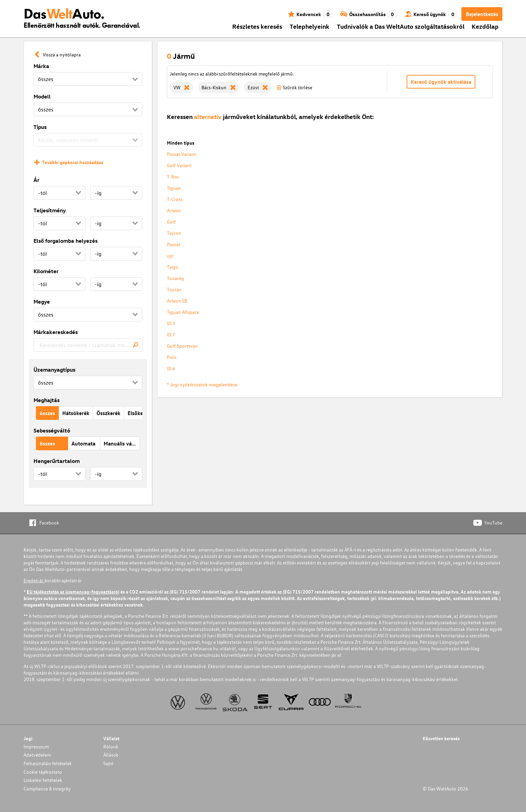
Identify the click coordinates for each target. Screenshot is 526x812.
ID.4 (171, 368)
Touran (174, 289)
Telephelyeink (310, 26)
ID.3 (171, 323)
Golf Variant (179, 165)
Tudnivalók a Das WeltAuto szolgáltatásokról (401, 26)
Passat (174, 244)
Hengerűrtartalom (57, 461)
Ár (36, 180)
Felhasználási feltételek (48, 763)
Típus (40, 127)
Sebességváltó (52, 430)
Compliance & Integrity (47, 789)
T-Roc (173, 177)
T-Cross (175, 199)
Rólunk (111, 747)
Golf (171, 222)
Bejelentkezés (482, 14)
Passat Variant (181, 154)
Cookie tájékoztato (43, 772)
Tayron (174, 233)
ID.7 (171, 335)
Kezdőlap (485, 26)
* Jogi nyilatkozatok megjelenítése (202, 384)
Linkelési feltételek (43, 780)
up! (170, 256)
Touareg (175, 278)
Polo (172, 357)
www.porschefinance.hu (193, 648)
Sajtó (108, 763)
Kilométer (46, 271)
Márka (41, 66)
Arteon (174, 210)
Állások (111, 755)
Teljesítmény (50, 210)
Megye (42, 302)
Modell (42, 96)
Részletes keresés (257, 26)
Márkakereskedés (56, 332)
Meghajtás (47, 400)
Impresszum (36, 747)
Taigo (173, 267)
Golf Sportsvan (182, 346)
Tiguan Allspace (183, 312)
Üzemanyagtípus (54, 370)
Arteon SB (177, 301)
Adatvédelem (37, 755)
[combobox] (88, 345)
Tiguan (174, 188)
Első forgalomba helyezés (65, 241)
